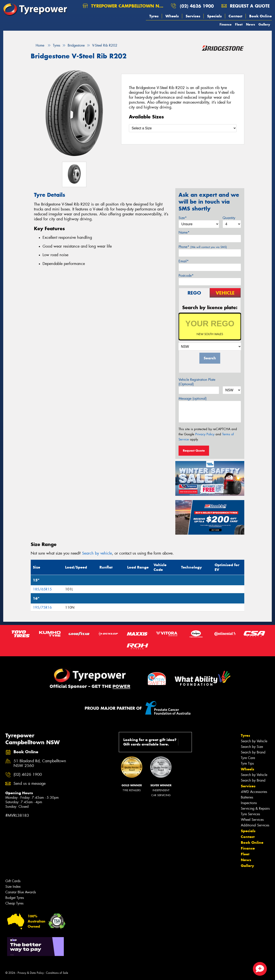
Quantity (229, 218)
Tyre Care (248, 758)
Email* (184, 261)
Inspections (249, 803)
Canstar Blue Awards (21, 892)
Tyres (154, 16)
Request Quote (194, 451)
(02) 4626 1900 (197, 6)
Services (193, 16)
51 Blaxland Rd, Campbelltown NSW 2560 (40, 764)
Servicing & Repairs (255, 808)
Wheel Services (252, 820)
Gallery (264, 24)
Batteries (247, 797)
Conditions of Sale (57, 973)
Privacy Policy (205, 434)
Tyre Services (250, 814)
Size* (183, 218)
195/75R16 (42, 607)
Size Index (13, 887)
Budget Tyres (15, 898)
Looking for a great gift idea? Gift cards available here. (156, 742)
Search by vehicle (97, 553)
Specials (214, 16)
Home (37, 45)
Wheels (172, 16)
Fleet (239, 24)
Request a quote (246, 6)
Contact (235, 16)
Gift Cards (13, 881)
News (251, 24)
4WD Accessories (254, 792)
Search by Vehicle (254, 741)
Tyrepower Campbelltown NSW (125, 6)
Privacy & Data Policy (31, 973)
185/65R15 (42, 589)
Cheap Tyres (14, 903)
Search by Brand (253, 752)
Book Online (260, 16)
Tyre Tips (247, 763)
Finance (226, 24)
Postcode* (186, 276)
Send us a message (30, 784)
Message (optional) (193, 399)
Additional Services (255, 825)
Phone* (203, 247)
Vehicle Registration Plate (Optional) (197, 382)
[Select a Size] (183, 128)
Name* (184, 232)
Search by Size (252, 747)
